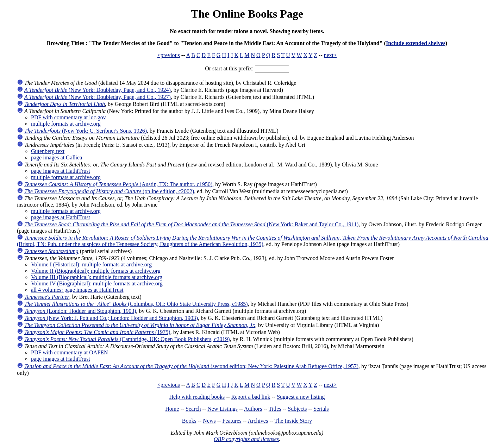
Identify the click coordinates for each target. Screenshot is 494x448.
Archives (258, 421)
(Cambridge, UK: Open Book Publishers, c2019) (127, 339)
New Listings (223, 409)
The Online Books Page (247, 14)
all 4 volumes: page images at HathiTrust (77, 290)
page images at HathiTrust (61, 171)
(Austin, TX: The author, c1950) (118, 184)
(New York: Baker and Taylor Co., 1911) (191, 224)
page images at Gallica (57, 157)
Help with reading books (197, 397)
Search (193, 409)
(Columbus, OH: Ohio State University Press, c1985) (136, 304)
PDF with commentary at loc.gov (68, 117)
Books (189, 421)
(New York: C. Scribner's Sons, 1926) (86, 131)
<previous (169, 55)
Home (172, 409)
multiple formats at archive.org (66, 124)
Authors (253, 409)
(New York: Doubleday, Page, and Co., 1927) (98, 97)
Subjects (297, 409)
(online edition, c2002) (109, 191)
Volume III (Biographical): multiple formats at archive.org (97, 277)
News (209, 421)
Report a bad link (251, 397)
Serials (321, 409)
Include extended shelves (416, 43)
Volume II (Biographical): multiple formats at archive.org (96, 271)
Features (232, 421)
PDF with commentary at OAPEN (70, 352)
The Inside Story (293, 421)
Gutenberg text (48, 151)
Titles (275, 409)
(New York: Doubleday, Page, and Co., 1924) (98, 90)
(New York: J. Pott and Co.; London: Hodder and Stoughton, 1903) (111, 318)
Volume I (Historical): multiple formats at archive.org (91, 264)
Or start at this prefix (228, 68)
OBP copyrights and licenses (246, 439)
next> (330, 55)
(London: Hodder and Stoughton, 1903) (80, 311)
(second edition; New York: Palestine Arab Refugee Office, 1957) (191, 366)
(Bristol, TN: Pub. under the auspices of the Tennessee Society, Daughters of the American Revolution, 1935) (253, 241)
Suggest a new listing (301, 397)
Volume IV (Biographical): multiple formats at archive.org (97, 283)
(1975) (97, 332)
